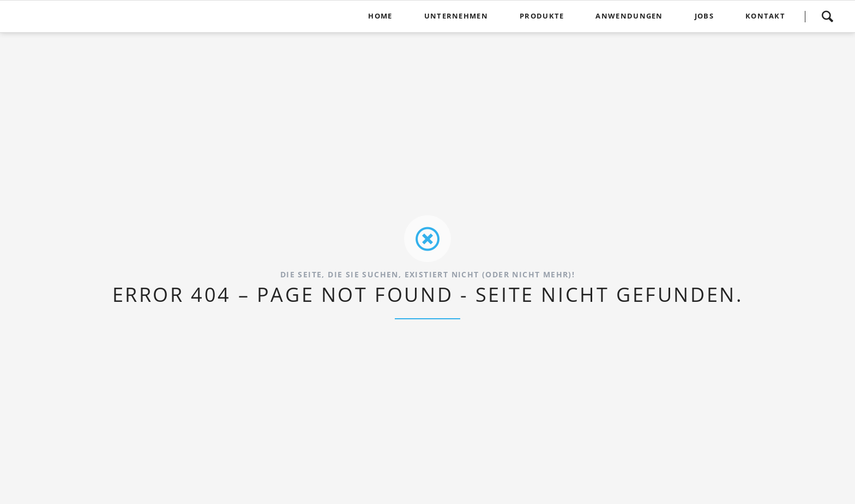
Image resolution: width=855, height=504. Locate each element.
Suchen (827, 16)
